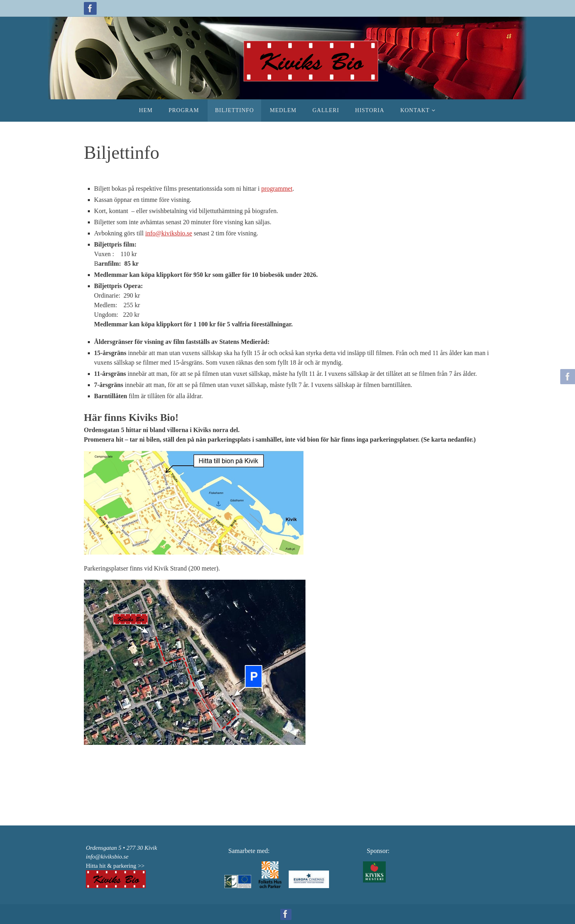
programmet (277, 189)
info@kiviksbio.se (169, 233)
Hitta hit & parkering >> (115, 866)
